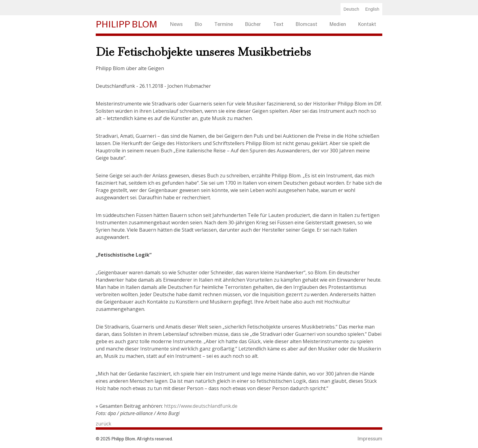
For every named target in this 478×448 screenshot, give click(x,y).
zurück (103, 424)
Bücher (253, 24)
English (372, 9)
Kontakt (367, 24)
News (176, 24)
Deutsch (351, 9)
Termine (224, 24)
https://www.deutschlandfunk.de (201, 406)
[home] (130, 24)
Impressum (370, 439)
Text (278, 24)
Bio (198, 24)
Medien (338, 24)
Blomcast (307, 24)
